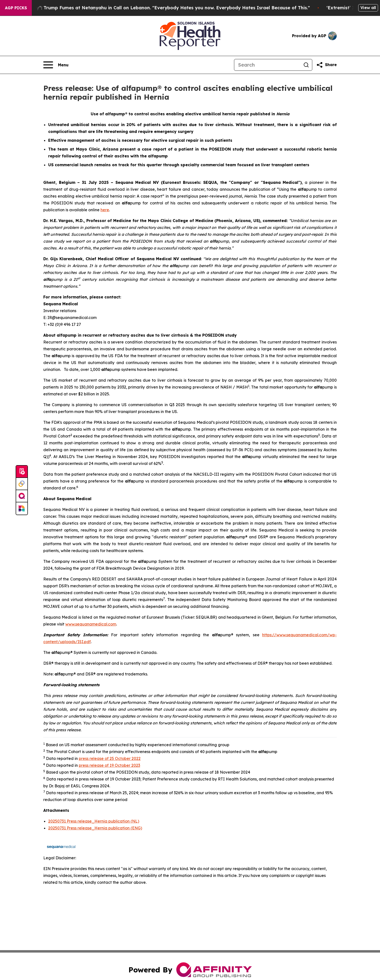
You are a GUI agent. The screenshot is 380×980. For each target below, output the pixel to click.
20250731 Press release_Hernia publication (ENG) (95, 828)
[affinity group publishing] (22, 496)
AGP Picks (16, 8)
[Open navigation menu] (56, 65)
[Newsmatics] (22, 508)
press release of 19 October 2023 (109, 765)
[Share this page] (326, 65)
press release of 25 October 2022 (110, 758)
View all (368, 8)
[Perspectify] (22, 484)
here (105, 210)
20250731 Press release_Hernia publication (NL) (94, 821)
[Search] (267, 65)
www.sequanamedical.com (91, 624)
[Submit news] (22, 472)
